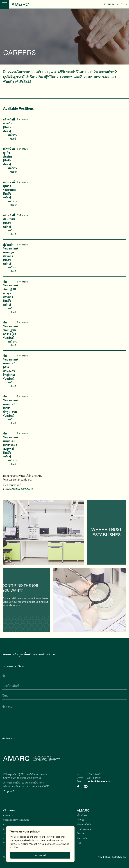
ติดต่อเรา (113, 4)
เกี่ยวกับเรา (82, 815)
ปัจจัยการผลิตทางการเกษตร (16, 820)
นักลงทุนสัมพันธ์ (85, 824)
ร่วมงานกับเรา (83, 838)
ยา (4, 824)
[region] (40, 844)
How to (81, 820)
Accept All (40, 855)
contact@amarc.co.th (100, 781)
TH (123, 4)
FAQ (79, 843)
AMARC (20, 4)
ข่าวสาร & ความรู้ (85, 829)
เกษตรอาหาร (9, 815)
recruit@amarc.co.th (21, 489)
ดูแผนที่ (9, 791)
